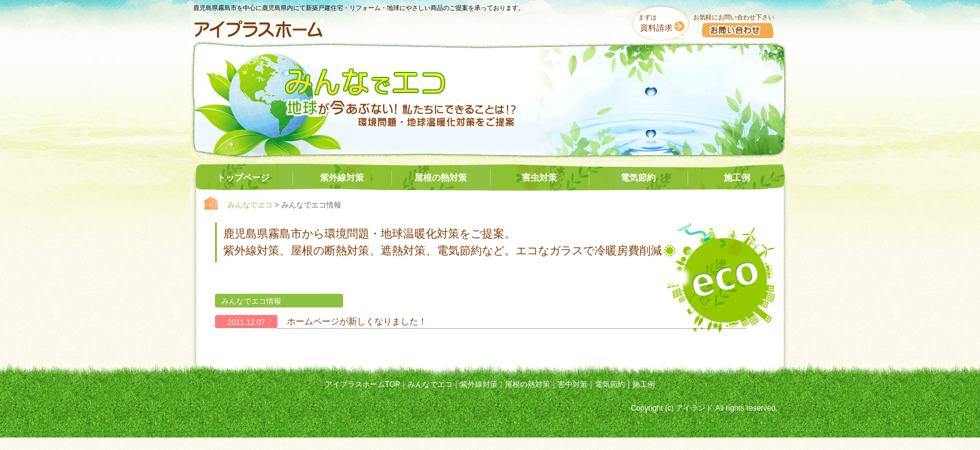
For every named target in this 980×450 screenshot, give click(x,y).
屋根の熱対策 (441, 177)
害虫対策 (539, 177)
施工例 (737, 177)
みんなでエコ (250, 205)
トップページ (243, 177)
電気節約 (638, 177)
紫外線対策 (342, 177)
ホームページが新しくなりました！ (357, 321)
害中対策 (572, 384)
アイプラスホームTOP (362, 384)
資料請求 (656, 28)
